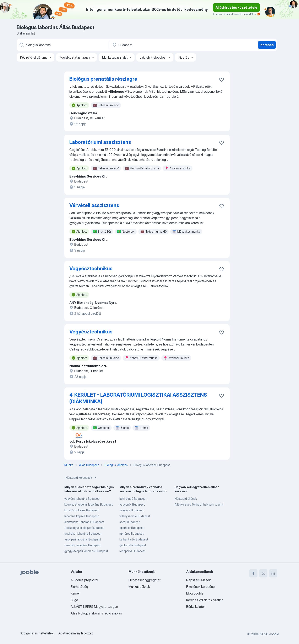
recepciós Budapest (132, 551)
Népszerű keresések (82, 478)
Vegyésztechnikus (91, 268)
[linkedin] (273, 573)
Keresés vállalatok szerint (205, 600)
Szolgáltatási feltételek (37, 633)
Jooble (274, 634)
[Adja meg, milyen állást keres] (62, 45)
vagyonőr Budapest (132, 504)
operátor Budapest (132, 528)
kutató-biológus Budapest (82, 510)
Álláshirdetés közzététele (236, 7)
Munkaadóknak (139, 587)
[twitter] (263, 573)
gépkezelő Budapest (133, 545)
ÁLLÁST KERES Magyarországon (94, 607)
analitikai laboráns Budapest (83, 534)
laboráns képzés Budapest (82, 516)
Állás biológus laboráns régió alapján (96, 613)
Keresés (267, 45)
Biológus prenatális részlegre (103, 79)
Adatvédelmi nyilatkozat (76, 633)
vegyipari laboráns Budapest (83, 539)
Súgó (74, 600)
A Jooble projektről (84, 580)
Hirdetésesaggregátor (145, 580)
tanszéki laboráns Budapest (83, 545)
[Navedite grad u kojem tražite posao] (155, 45)
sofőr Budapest (130, 522)
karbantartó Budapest (134, 539)
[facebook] (253, 573)
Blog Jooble (195, 593)
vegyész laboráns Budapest (82, 499)
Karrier (75, 593)
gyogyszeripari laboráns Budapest (86, 551)
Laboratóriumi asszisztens (100, 142)
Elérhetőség (79, 587)
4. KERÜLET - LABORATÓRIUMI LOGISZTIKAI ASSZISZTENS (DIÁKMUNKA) (138, 398)
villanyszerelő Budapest (135, 516)
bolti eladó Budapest (133, 499)
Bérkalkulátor (196, 607)
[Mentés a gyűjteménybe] (222, 80)
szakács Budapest (132, 510)
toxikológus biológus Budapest (85, 528)
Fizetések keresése (200, 587)
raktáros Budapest (132, 534)
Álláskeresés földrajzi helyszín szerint (199, 504)
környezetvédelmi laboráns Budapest (89, 504)
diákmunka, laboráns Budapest (84, 522)
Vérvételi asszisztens (94, 205)
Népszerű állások (186, 499)
